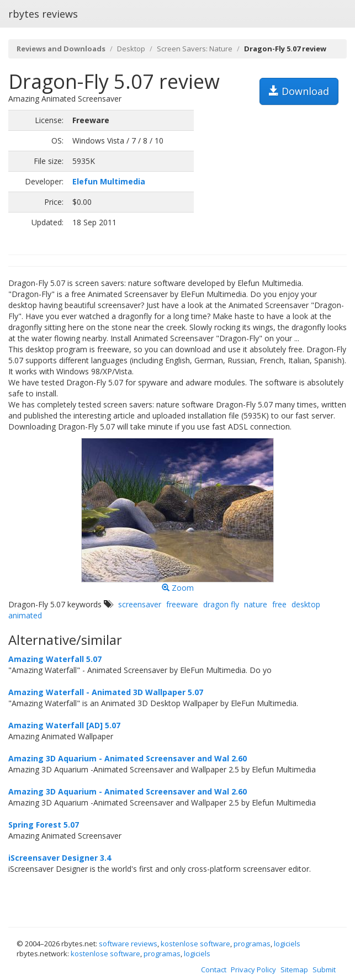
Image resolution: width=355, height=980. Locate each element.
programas (252, 944)
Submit (324, 970)
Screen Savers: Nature (195, 49)
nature (256, 604)
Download (299, 91)
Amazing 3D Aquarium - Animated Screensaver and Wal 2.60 (128, 758)
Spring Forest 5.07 (44, 825)
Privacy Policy (253, 970)
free (279, 604)
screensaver (140, 604)
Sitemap (294, 970)
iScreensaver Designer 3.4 (60, 858)
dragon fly (221, 604)
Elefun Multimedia (109, 181)
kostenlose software (195, 944)
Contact (214, 970)
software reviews (128, 944)
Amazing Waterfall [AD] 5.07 (64, 725)
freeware (182, 604)
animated (25, 615)
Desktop (131, 49)
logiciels (287, 944)
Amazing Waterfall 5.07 (55, 659)
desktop (306, 604)
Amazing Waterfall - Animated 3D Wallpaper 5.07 (106, 692)
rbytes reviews (43, 14)
